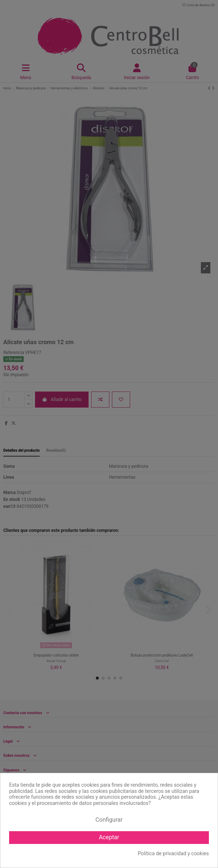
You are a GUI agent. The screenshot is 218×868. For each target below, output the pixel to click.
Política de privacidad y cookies (173, 853)
